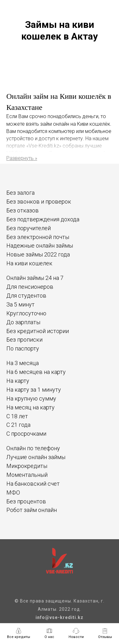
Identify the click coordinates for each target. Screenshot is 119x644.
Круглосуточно (26, 313)
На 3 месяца (23, 363)
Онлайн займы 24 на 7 (35, 278)
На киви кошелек (29, 263)
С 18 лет (17, 416)
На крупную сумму (31, 398)
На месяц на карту (30, 407)
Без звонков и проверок (39, 202)
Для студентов (26, 296)
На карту (18, 381)
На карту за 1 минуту (34, 390)
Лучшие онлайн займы (36, 457)
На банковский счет (33, 484)
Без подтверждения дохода (43, 219)
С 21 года (18, 425)
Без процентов (26, 501)
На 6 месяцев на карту (36, 372)
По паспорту (23, 348)
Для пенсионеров (30, 287)
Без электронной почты (38, 237)
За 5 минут (20, 304)
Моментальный (27, 475)
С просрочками (26, 434)
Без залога (20, 193)
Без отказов (23, 210)
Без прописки (24, 340)
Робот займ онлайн (32, 510)
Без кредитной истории (38, 331)
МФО (13, 492)
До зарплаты (23, 322)
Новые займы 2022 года (38, 254)
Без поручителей (29, 228)
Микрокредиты (27, 466)
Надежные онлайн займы (40, 246)
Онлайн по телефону (33, 448)
